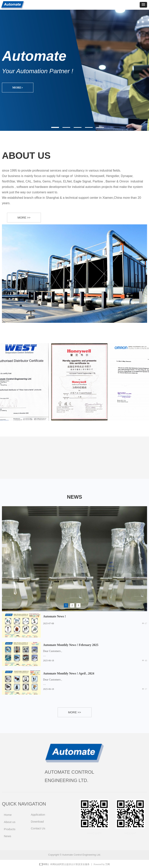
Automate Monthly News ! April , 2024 (69, 673)
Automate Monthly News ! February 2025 (71, 645)
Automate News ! (54, 616)
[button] (143, 5)
